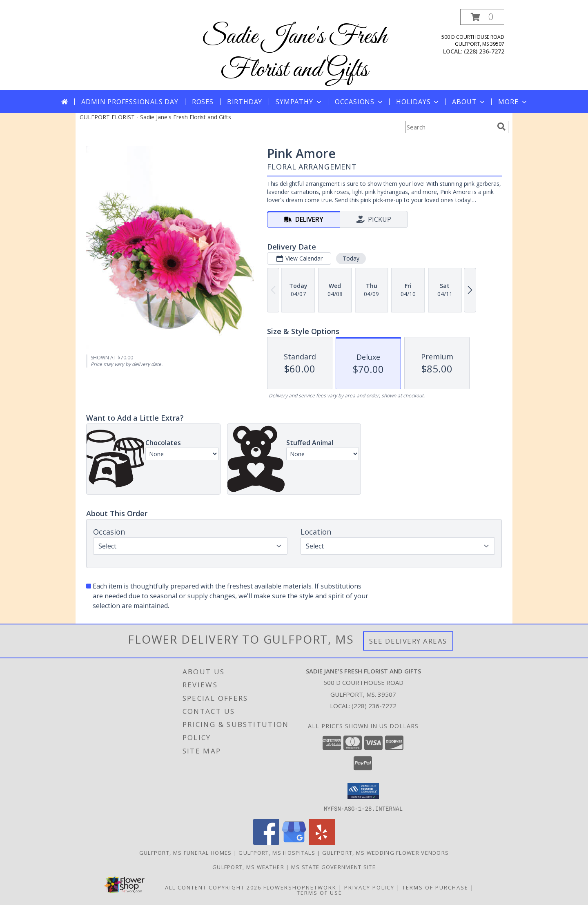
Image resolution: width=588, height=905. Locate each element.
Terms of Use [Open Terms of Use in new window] (320, 892)
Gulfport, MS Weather (248, 867)
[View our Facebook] (266, 842)
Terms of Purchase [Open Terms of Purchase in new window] (435, 887)
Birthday (245, 102)
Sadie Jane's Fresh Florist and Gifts (294, 53)
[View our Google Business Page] (294, 842)
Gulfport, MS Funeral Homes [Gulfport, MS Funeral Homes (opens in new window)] (186, 852)
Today (351, 258)
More (513, 102)
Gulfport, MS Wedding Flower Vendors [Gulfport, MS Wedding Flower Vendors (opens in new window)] (386, 852)
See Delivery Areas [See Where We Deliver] (408, 641)
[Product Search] (450, 127)
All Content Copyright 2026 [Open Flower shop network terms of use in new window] (213, 887)
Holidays (418, 102)
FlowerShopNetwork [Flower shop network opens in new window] (300, 887)
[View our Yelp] (322, 842)
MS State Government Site (333, 867)
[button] (482, 17)
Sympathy (299, 102)
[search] (501, 127)
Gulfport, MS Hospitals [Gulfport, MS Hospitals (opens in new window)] (277, 852)
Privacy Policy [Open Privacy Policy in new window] (369, 887)
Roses (203, 102)
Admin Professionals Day (130, 102)
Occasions (360, 102)
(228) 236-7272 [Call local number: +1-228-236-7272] (484, 51)
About (469, 102)
